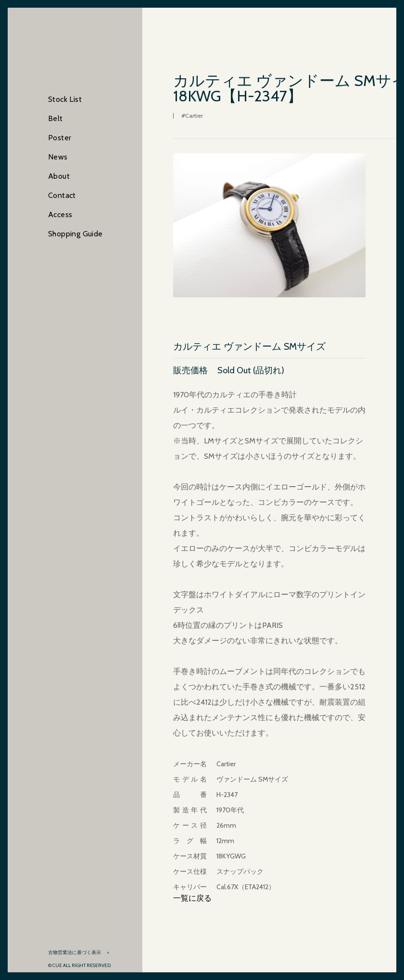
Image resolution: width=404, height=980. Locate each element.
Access (60, 214)
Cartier (194, 116)
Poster (60, 138)
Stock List (65, 99)
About (59, 176)
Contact (62, 195)
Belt (56, 118)
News (58, 157)
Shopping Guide (76, 234)
